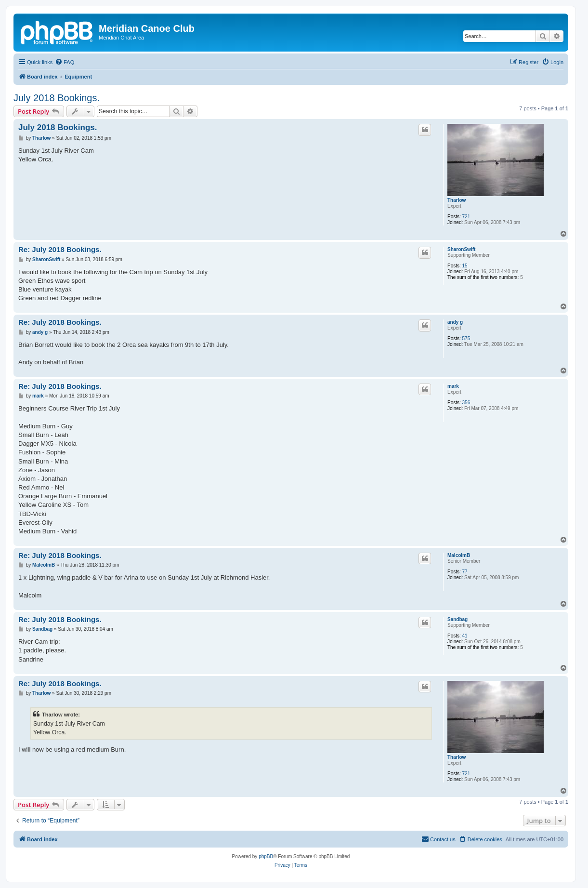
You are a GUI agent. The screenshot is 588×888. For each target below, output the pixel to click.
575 (466, 338)
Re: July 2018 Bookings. (60, 249)
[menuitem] (65, 62)
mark (453, 386)
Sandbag (457, 619)
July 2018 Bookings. (57, 98)
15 (465, 266)
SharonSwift (461, 249)
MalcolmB (459, 555)
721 (466, 217)
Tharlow (457, 200)
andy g (455, 322)
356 (466, 403)
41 (465, 636)
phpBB (266, 856)
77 (465, 572)
